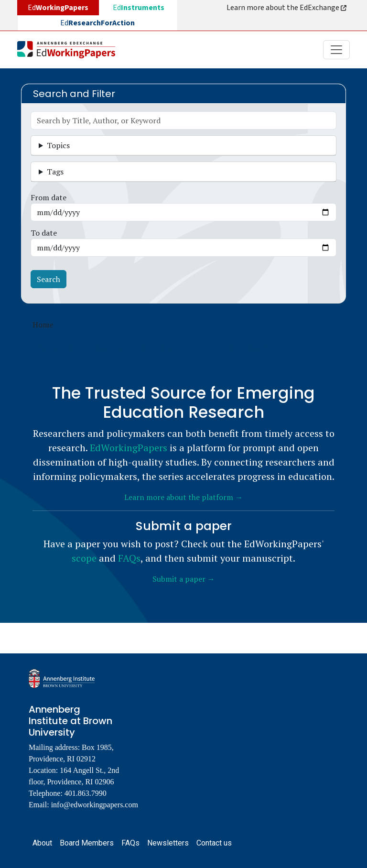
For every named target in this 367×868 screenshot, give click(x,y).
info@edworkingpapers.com (95, 805)
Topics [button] (58, 145)
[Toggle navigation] (336, 50)
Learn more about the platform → (183, 497)
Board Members (87, 843)
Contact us (214, 843)
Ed (139, 8)
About (42, 843)
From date (49, 197)
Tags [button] (55, 172)
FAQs (129, 558)
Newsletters (168, 843)
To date (44, 233)
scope (84, 558)
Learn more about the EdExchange (287, 8)
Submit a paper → (184, 579)
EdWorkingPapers (129, 448)
